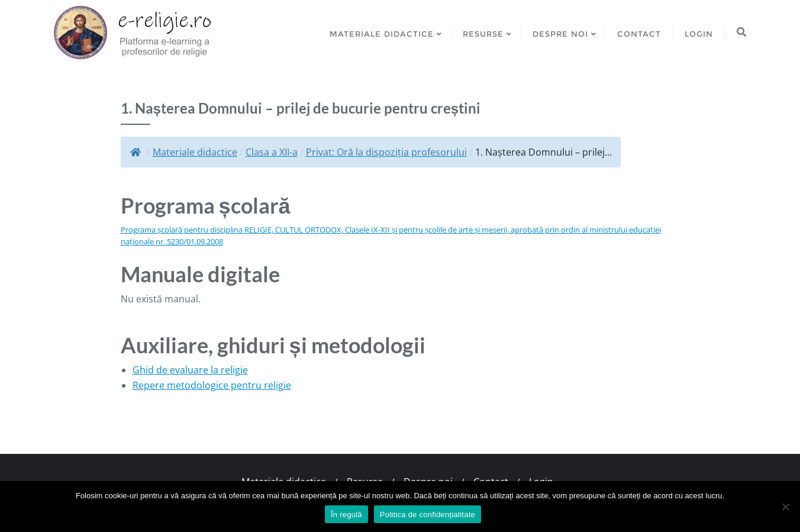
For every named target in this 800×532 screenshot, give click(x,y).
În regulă (346, 515)
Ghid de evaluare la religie (190, 370)
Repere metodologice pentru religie (212, 385)
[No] (785, 507)
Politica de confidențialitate (428, 515)
